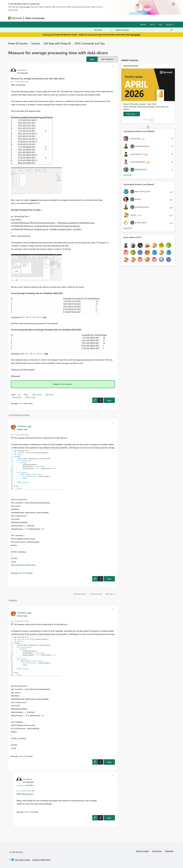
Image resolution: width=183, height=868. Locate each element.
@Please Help (30, 397)
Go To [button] (169, 24)
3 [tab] (147, 120)
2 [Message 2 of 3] (18, 573)
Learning (104, 18)
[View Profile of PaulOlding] (22, 426)
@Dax (26, 394)
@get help (49, 394)
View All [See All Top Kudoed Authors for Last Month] (128, 228)
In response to (25, 785)
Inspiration (61, 18)
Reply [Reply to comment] (109, 579)
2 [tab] (146, 120)
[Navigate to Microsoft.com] (15, 18)
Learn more (13, 10)
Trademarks (169, 851)
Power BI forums (18, 43)
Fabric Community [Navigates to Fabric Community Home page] (35, 18)
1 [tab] (144, 120)
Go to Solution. (66, 384)
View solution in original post (23, 565)
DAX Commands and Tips (90, 43)
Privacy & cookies (142, 851)
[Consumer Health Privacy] (41, 860)
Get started (135, 35)
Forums (50, 18)
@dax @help (37, 394)
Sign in (152, 24)
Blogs (95, 18)
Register (143, 24)
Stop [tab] (151, 120)
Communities (83, 18)
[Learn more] (132, 114)
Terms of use (157, 851)
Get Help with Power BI (57, 43)
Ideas (72, 18)
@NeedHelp (17, 397)
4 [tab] (149, 120)
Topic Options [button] (107, 59)
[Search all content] (144, 30)
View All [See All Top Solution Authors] (128, 175)
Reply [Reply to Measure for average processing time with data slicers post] (109, 400)
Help (160, 24)
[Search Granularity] (103, 30)
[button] (92, 59)
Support (115, 18)
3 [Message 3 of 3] (24, 812)
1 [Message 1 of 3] (18, 403)
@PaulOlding (27, 794)
